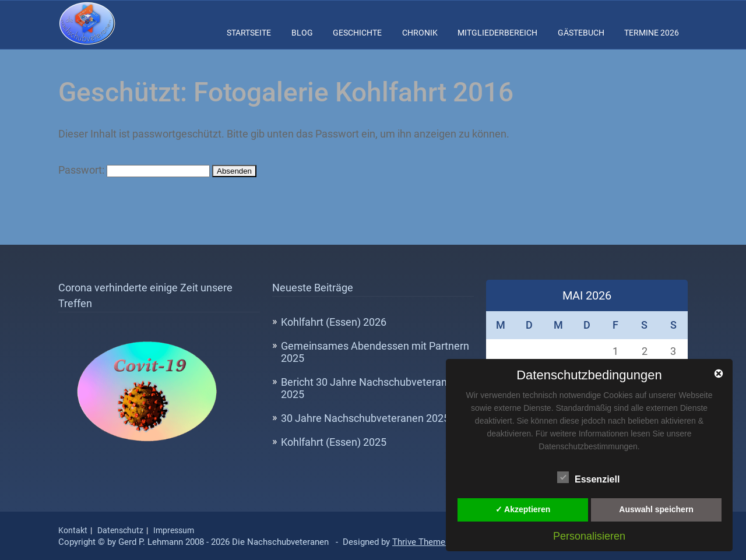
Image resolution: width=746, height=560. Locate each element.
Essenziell (588, 478)
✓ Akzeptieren (523, 509)
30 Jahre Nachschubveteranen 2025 (365, 418)
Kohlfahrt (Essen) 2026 (334, 322)
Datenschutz (120, 530)
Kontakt (73, 530)
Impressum (174, 530)
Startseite (249, 33)
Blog (302, 33)
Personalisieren (589, 536)
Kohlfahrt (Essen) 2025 (334, 442)
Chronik (420, 33)
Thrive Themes (421, 542)
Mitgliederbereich (497, 33)
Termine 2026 (652, 33)
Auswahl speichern (656, 509)
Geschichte (357, 33)
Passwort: (134, 170)
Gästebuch (581, 33)
